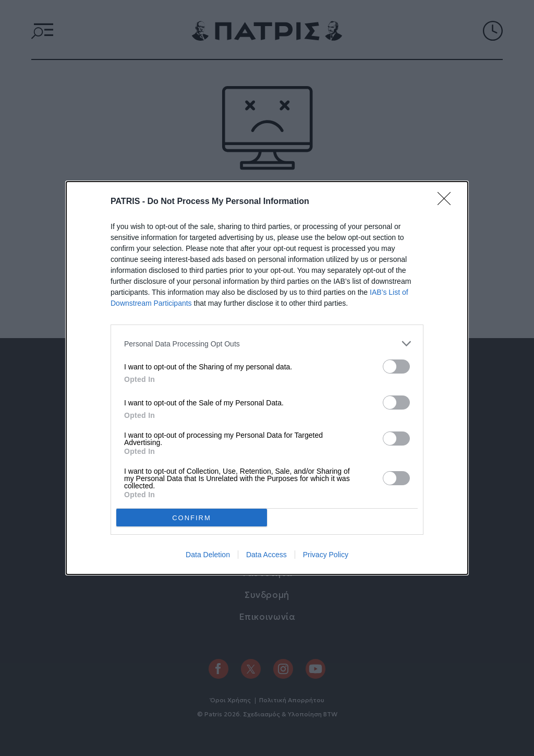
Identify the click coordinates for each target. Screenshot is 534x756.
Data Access (266, 555)
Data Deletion (208, 555)
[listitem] (267, 344)
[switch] (396, 367)
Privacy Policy (326, 555)
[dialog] (267, 378)
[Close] (447, 202)
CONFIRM (192, 518)
